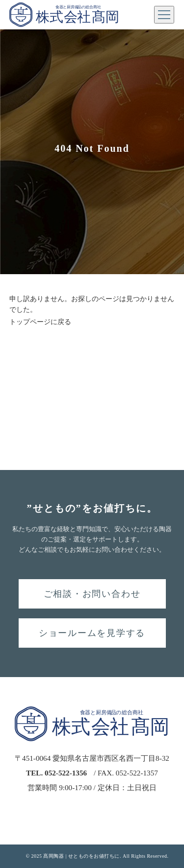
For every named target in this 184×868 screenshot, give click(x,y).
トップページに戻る (40, 322)
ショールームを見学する (92, 633)
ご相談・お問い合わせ (92, 594)
